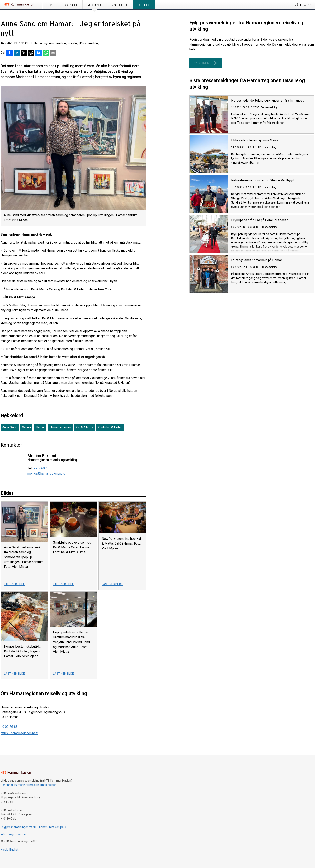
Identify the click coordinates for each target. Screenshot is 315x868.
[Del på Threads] (31, 53)
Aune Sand (10, 427)
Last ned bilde (14, 584)
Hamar (40, 427)
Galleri (26, 427)
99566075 (41, 468)
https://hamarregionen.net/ (19, 733)
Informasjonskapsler (14, 834)
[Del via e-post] (53, 53)
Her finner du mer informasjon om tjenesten (29, 785)
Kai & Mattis (84, 427)
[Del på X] (24, 53)
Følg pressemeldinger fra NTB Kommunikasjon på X (33, 827)
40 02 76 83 (9, 727)
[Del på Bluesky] (39, 53)
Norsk (4, 850)
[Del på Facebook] (9, 53)
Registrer (205, 63)
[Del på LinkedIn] (17, 53)
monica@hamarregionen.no (46, 474)
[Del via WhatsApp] (46, 53)
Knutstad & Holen (110, 427)
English (14, 850)
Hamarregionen (60, 427)
